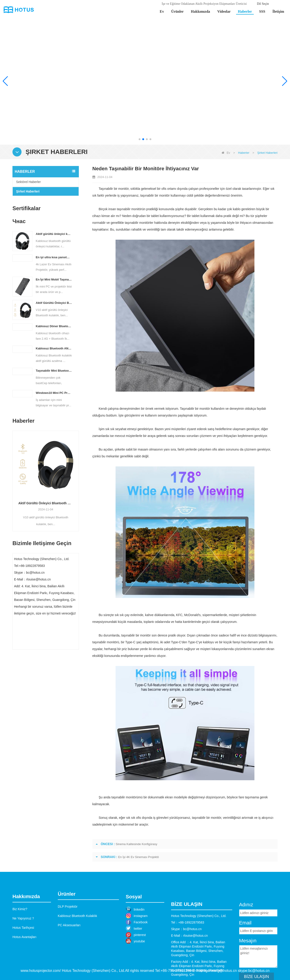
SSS (262, 11)
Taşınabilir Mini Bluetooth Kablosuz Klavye (54, 371)
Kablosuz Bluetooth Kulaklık (77, 937)
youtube (139, 968)
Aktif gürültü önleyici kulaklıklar (54, 234)
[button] (140, 139)
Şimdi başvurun (46, 645)
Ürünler (178, 11)
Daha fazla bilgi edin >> (243, 107)
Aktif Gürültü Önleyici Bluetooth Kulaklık (54, 303)
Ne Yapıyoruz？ (24, 944)
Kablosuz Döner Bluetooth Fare (54, 326)
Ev (162, 11)
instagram (141, 942)
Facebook (141, 948)
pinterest (140, 961)
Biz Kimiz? (20, 935)
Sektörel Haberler (28, 182)
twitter (138, 955)
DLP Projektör (68, 928)
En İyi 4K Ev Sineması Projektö (138, 857)
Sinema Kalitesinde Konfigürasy (137, 844)
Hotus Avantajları (24, 963)
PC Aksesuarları (69, 946)
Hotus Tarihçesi (23, 953)
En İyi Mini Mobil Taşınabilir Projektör (54, 279)
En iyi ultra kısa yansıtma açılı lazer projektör (54, 257)
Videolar (224, 11)
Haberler (245, 11)
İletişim (278, 11)
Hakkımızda (201, 11)
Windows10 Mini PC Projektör (54, 393)
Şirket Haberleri (28, 191)
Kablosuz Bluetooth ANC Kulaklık (54, 348)
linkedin (139, 936)
